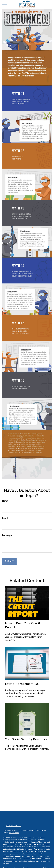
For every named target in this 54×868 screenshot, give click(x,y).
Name (5, 501)
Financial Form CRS (14, 826)
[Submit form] (9, 561)
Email (5, 518)
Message (7, 535)
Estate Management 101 (22, 684)
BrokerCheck (14, 833)
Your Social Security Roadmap (26, 739)
